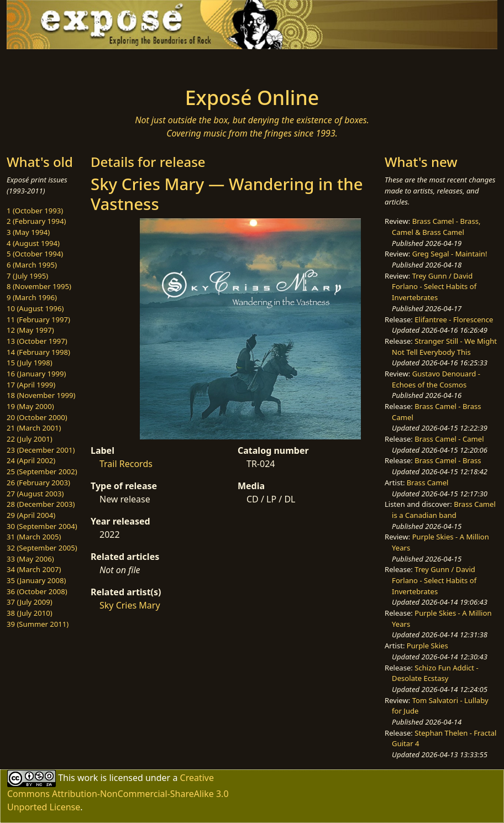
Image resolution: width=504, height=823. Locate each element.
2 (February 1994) (36, 221)
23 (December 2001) (41, 450)
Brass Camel (428, 483)
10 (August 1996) (35, 308)
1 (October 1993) (35, 211)
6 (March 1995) (32, 265)
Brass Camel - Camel (449, 439)
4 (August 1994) (33, 243)
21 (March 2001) (34, 428)
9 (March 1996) (32, 297)
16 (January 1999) (36, 374)
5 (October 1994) (35, 254)
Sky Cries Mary (130, 605)
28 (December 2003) (41, 504)
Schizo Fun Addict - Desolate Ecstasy (435, 673)
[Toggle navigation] (82, 65)
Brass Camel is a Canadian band (444, 510)
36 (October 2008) (37, 591)
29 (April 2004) (31, 515)
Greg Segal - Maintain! (450, 254)
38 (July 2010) (30, 613)
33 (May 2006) (30, 559)
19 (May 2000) (30, 406)
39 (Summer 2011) (38, 624)
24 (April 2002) (31, 460)
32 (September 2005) (42, 548)
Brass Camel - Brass (448, 460)
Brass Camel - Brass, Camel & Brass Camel (436, 227)
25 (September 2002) (42, 471)
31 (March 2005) (34, 537)
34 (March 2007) (34, 569)
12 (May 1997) (30, 330)
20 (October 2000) (37, 417)
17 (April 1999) (31, 385)
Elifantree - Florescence (454, 319)
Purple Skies (427, 646)
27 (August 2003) (35, 494)
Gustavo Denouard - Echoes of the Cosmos (436, 379)
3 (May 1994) (28, 232)
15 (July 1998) (30, 363)
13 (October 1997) (37, 341)
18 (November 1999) (41, 395)
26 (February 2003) (38, 483)
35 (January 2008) (36, 580)
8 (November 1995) (39, 286)
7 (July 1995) (27, 276)
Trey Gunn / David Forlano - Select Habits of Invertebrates (434, 287)
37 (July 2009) (30, 602)
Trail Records (126, 464)
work (88, 777)
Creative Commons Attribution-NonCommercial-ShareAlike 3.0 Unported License (118, 792)
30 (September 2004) (42, 526)
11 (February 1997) (38, 319)
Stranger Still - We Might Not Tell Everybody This (444, 347)
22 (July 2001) (30, 439)
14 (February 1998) (38, 352)
